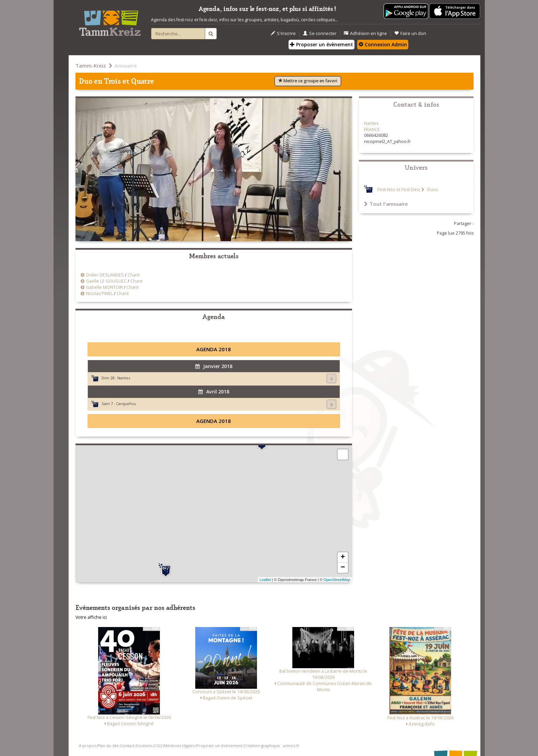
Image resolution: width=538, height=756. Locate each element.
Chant (134, 275)
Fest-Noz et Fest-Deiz (399, 190)
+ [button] (343, 557)
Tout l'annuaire (386, 204)
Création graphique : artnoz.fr (272, 746)
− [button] (343, 568)
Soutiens (144, 746)
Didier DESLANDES (105, 275)
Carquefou (126, 404)
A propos (87, 746)
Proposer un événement (219, 746)
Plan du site (108, 746)
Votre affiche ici (91, 617)
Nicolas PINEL (100, 293)
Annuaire (126, 66)
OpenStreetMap (337, 580)
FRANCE (372, 129)
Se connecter (320, 33)
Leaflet (265, 580)
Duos (432, 190)
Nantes (124, 378)
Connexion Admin (383, 44)
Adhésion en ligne (365, 33)
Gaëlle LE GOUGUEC (106, 281)
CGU (158, 746)
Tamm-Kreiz (91, 66)
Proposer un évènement (321, 44)
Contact (127, 746)
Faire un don (410, 33)
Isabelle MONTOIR (104, 287)
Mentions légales (179, 746)
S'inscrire (283, 33)
